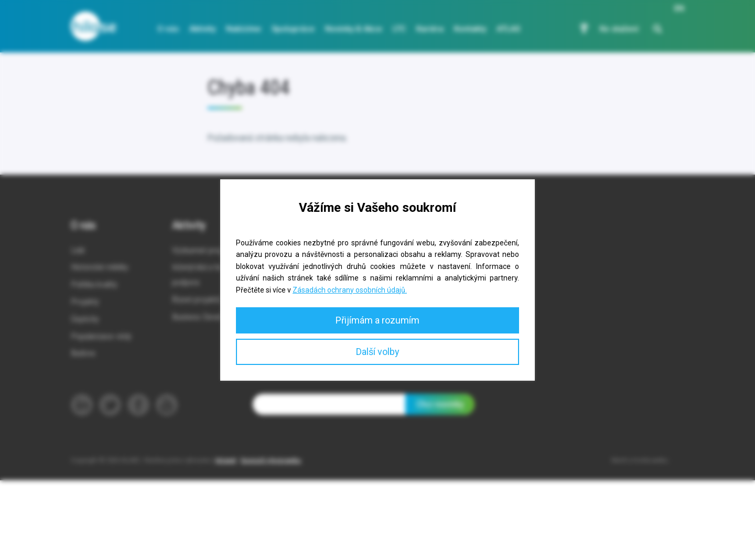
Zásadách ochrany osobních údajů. (350, 290)
